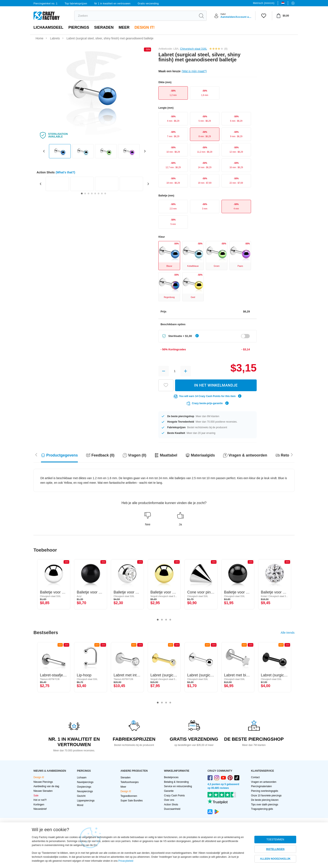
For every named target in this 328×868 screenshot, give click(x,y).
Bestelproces (171, 777)
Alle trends (288, 633)
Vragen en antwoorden (264, 782)
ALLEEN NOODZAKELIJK (275, 859)
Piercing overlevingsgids (265, 791)
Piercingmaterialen (261, 786)
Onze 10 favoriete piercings (266, 796)
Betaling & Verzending (176, 782)
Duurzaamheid (172, 809)
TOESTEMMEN (275, 840)
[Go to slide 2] (85, 193)
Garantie (169, 791)
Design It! (145, 27)
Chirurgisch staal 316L (194, 49)
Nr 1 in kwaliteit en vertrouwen (112, 4)
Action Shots (171, 805)
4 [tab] (170, 620)
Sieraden (104, 27)
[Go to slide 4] (92, 193)
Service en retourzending (178, 786)
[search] (135, 16)
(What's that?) (65, 172)
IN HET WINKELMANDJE (216, 385)
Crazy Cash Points (174, 796)
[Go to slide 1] (82, 193)
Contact (255, 777)
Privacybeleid (126, 861)
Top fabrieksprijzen (76, 4)
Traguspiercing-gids (262, 809)
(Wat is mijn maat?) (194, 71)
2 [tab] (162, 620)
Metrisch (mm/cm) (264, 3)
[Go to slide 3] (88, 193)
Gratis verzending (148, 4)
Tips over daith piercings (265, 805)
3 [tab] (166, 620)
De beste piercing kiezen (265, 800)
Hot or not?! (40, 800)
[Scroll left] (292, 454)
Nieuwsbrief (40, 809)
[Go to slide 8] (105, 193)
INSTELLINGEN (275, 849)
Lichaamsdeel (48, 27)
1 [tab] (158, 620)
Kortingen (39, 805)
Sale (36, 796)
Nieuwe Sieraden (43, 791)
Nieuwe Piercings (43, 782)
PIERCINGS (79, 27)
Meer (124, 27)
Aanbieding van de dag (46, 786)
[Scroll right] (36, 454)
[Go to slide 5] (95, 193)
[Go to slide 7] (102, 193)
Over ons (169, 800)
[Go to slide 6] (99, 193)
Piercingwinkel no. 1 (45, 4)
